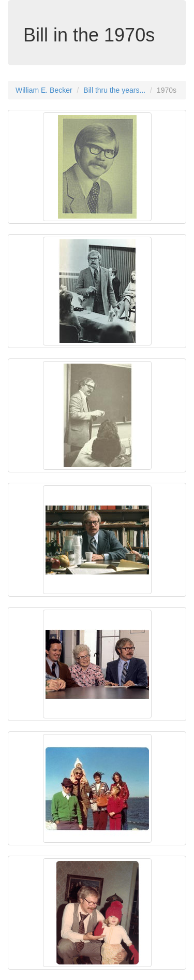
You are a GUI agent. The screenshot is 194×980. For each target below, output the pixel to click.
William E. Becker (44, 90)
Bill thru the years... (114, 90)
